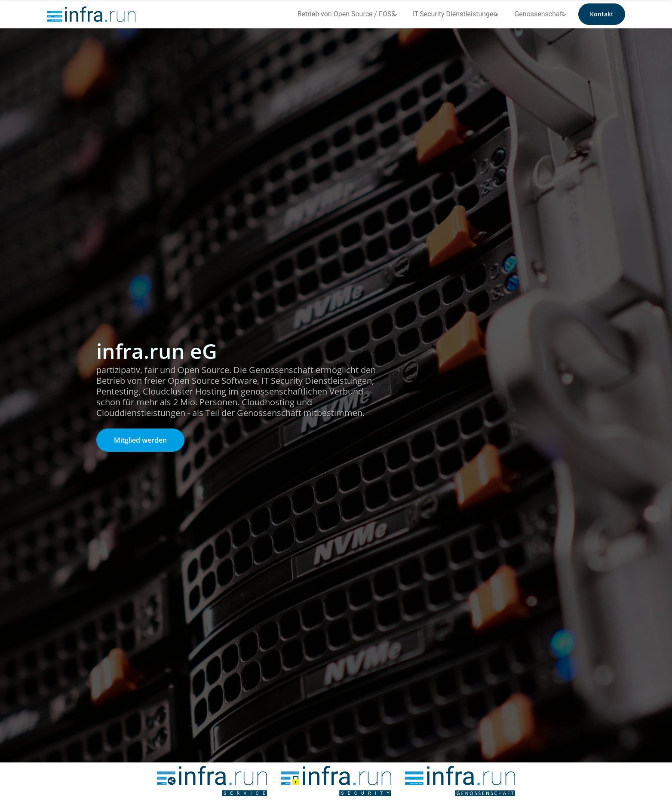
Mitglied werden (140, 440)
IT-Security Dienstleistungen (455, 14)
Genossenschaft (539, 14)
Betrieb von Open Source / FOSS (347, 14)
